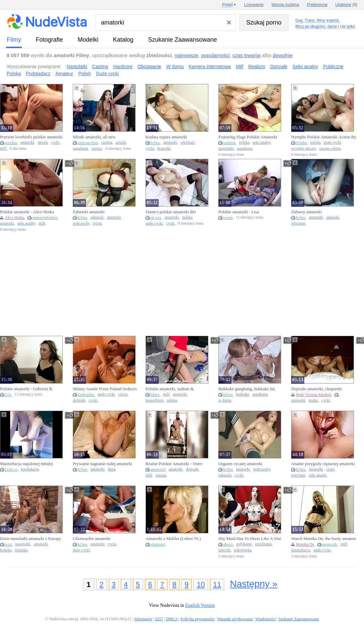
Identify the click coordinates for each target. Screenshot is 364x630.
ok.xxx (156, 218)
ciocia (123, 394)
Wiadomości (265, 619)
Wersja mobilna (285, 5)
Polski (227, 5)
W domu (175, 66)
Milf (240, 66)
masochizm (154, 400)
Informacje (143, 619)
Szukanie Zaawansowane (182, 40)
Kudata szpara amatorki (166, 137)
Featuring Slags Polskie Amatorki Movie (248, 137)
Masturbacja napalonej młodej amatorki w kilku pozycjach (26, 464)
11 (217, 584)
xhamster (158, 544)
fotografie (49, 40)
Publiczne (333, 66)
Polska (14, 74)
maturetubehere (45, 218)
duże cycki (81, 550)
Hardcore (123, 66)
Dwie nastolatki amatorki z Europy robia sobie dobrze (31, 539)
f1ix (8, 395)
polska (244, 143)
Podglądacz (38, 74)
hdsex (155, 395)
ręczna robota (330, 149)
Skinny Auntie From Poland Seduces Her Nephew (105, 389)
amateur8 (158, 469)
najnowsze (186, 55)
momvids (330, 544)
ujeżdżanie (263, 544)
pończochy (81, 223)
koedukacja (30, 469)
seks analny (262, 143)
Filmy (14, 40)
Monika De (305, 544)
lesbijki (6, 550)
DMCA (172, 619)
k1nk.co (11, 469)
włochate (188, 143)
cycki (55, 143)
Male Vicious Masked (314, 395)
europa (97, 149)
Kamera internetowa (210, 66)
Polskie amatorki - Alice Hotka (27, 212)
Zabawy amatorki (306, 212)
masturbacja (301, 550)
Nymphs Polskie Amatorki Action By (324, 137)
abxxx (228, 544)
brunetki (164, 149)
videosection (88, 143)
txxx (8, 544)
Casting (100, 66)
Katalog (123, 40)
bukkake (243, 394)
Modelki (88, 40)
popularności (216, 55)
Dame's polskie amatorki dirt (171, 212)
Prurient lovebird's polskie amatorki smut (31, 137)
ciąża (330, 469)
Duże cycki (107, 74)
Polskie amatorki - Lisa (239, 212)
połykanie (244, 544)
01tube (301, 143)
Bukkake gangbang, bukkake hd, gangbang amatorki (247, 389)
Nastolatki (77, 66)
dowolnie (283, 55)
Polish (85, 74)
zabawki (97, 217)
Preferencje (317, 5)
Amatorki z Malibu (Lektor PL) (173, 538)
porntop (229, 143)
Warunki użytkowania (235, 619)
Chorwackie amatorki (92, 538)
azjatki (121, 143)
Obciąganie (149, 66)
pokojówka (243, 550)
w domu (225, 400)
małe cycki (332, 143)
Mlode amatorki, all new (94, 137)
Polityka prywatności (198, 619)
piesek (43, 143)
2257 (159, 619)
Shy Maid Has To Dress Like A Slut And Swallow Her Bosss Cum (250, 539)
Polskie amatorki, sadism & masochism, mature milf (170, 389)
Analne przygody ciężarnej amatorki (323, 464)
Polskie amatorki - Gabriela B (26, 389)
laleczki (224, 550)
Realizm (257, 66)
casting (107, 143)
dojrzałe (79, 400)
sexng (228, 218)
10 (201, 584)
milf (3, 149)
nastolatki (226, 149)
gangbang (80, 149)
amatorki (28, 143)
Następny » (254, 584)
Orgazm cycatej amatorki (240, 464)
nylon (97, 223)
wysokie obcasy (304, 149)
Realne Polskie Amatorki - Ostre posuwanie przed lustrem (174, 464)
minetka (21, 550)
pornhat (11, 143)
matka (313, 400)
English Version (200, 605)
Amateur (64, 74)
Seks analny (305, 66)
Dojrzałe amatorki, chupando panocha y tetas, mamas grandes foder (319, 389)
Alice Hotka (14, 218)
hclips (155, 143)
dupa (112, 469)
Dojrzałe (279, 66)
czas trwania (246, 55)
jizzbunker (86, 395)
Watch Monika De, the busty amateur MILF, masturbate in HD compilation (324, 539)
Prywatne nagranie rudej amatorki (102, 464)
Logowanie (254, 5)
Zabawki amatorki (89, 212)
